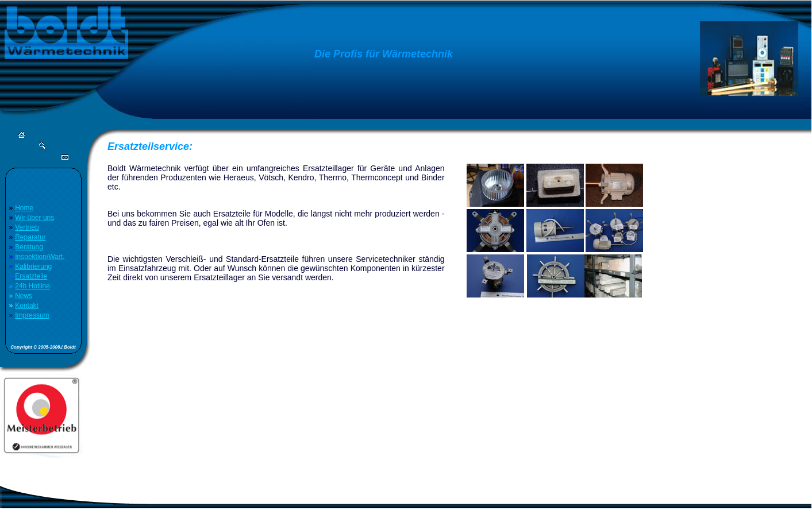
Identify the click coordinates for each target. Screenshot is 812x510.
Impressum (32, 315)
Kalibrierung (33, 266)
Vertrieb (27, 227)
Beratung (29, 247)
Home (24, 208)
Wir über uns (34, 218)
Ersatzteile (31, 276)
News (24, 296)
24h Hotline (32, 286)
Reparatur (30, 237)
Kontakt (27, 306)
